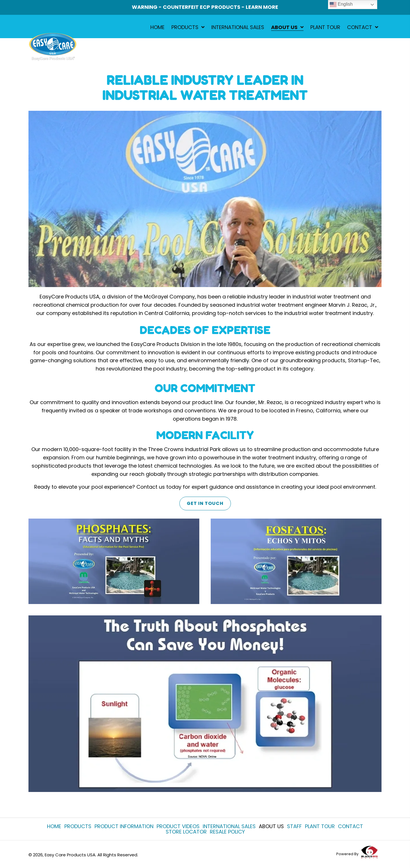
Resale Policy (227, 832)
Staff (294, 826)
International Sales (229, 826)
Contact (350, 826)
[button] (205, 503)
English (341, 5)
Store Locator (186, 832)
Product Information (124, 826)
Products (78, 826)
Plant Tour (320, 826)
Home (54, 826)
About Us (271, 826)
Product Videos (178, 826)
